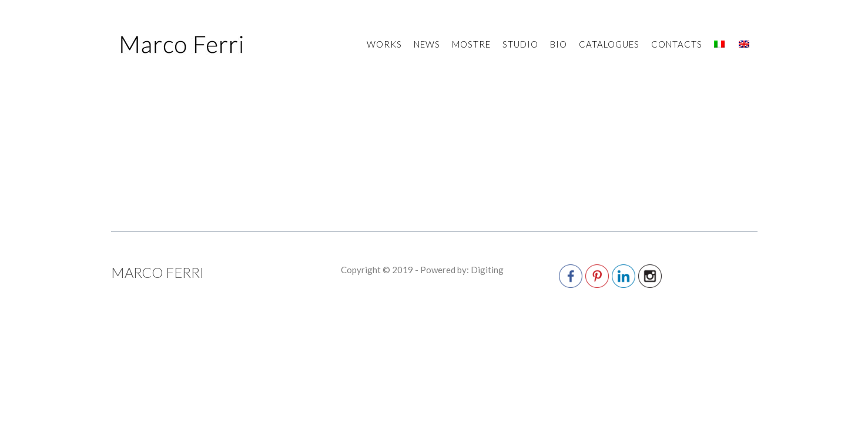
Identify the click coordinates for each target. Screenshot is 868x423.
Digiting (487, 280)
